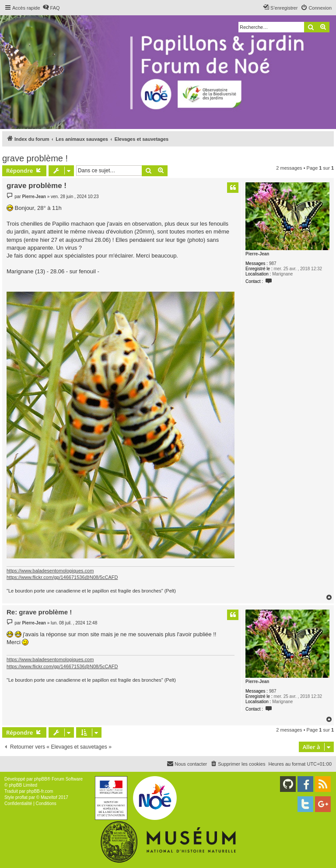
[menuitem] (51, 8)
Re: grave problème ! (39, 612)
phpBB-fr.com (40, 791)
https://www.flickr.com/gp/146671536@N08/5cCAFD (62, 577)
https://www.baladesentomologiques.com (50, 571)
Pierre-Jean (257, 254)
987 (273, 263)
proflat (21, 797)
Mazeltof (49, 797)
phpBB (41, 779)
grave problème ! (35, 158)
